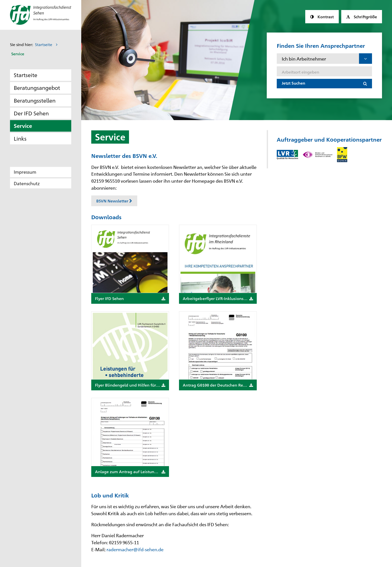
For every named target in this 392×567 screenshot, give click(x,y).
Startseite (44, 44)
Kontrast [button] (324, 16)
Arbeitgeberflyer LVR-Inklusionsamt (218, 298)
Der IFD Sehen (31, 113)
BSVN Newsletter (114, 201)
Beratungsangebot (37, 87)
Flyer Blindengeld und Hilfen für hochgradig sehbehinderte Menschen (132, 385)
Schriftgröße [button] (364, 16)
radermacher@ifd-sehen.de (135, 549)
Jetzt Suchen (293, 83)
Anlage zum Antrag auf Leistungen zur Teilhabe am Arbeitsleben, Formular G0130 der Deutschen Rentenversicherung (132, 472)
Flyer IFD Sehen (130, 298)
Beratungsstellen (35, 100)
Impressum (25, 172)
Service (23, 125)
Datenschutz (27, 183)
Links (20, 138)
